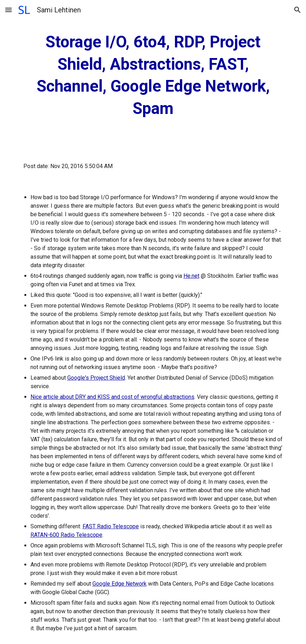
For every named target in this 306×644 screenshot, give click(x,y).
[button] (8, 10)
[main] (153, 75)
